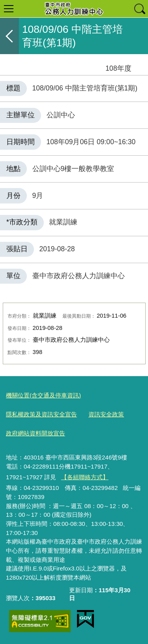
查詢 (139, 9)
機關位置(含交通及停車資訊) (43, 395)
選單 (9, 9)
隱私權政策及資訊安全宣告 (41, 414)
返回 (9, 36)
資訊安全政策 (106, 414)
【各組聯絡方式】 (85, 477)
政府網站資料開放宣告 (36, 433)
